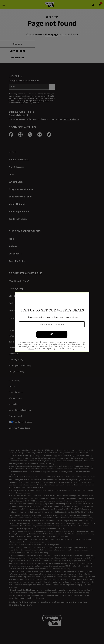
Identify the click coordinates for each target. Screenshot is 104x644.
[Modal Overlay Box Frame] (52, 322)
